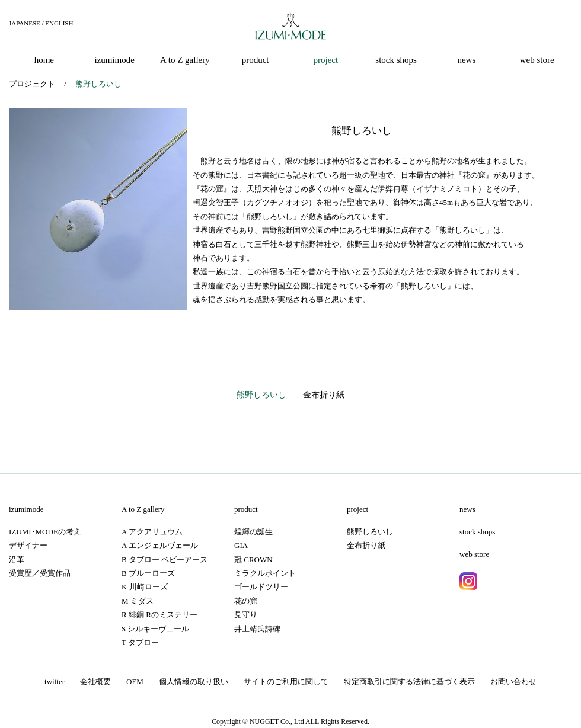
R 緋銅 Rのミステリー (159, 615)
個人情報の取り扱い (194, 682)
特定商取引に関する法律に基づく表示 (409, 682)
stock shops (477, 532)
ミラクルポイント (265, 573)
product (246, 509)
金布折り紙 (324, 395)
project (357, 509)
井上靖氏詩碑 (257, 629)
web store (474, 554)
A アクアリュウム (152, 532)
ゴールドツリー (261, 587)
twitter (55, 682)
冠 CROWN (253, 559)
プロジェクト (32, 84)
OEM (135, 682)
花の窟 (246, 601)
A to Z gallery (143, 509)
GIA (241, 545)
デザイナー (28, 545)
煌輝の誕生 (253, 532)
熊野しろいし (261, 395)
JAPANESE (25, 23)
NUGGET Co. (270, 721)
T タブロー (140, 642)
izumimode (26, 509)
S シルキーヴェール (155, 629)
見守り (246, 615)
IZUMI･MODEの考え (45, 532)
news (467, 509)
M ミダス (138, 601)
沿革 (17, 559)
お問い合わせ (513, 682)
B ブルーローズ (148, 573)
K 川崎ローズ (145, 587)
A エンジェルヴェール (160, 545)
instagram (468, 581)
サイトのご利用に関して (286, 682)
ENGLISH (59, 23)
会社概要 (95, 682)
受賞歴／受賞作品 (40, 573)
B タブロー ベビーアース (165, 559)
